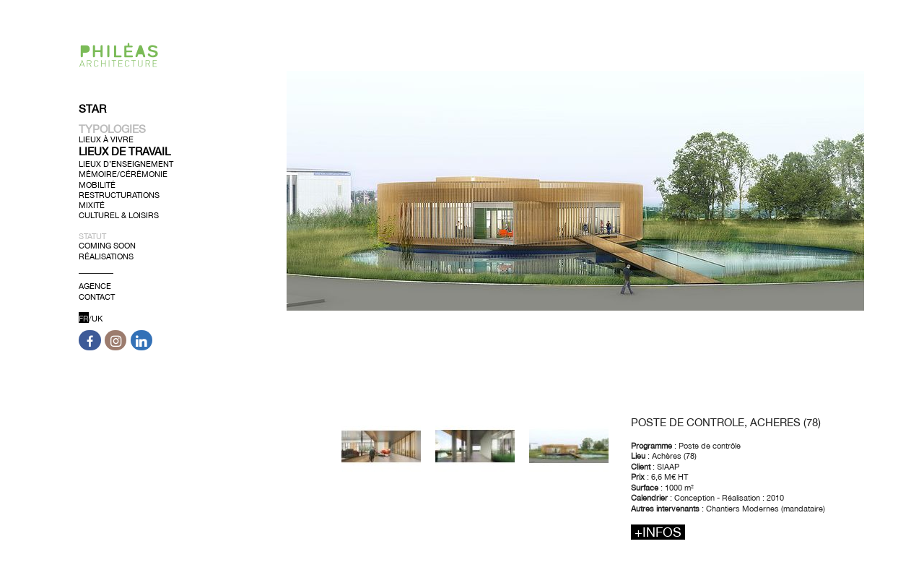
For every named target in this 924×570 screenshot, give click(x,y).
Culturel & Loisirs (119, 215)
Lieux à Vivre (106, 139)
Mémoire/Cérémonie (123, 174)
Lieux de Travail (125, 151)
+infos (658, 532)
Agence (95, 286)
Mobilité (97, 184)
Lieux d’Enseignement (126, 164)
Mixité (92, 205)
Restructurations (119, 195)
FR (84, 319)
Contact (97, 296)
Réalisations (106, 256)
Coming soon (107, 246)
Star (92, 109)
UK (97, 319)
